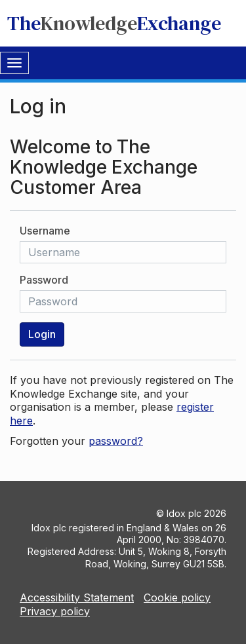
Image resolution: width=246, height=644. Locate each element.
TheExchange (114, 23)
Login (42, 334)
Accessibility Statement (77, 597)
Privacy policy (55, 611)
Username (45, 231)
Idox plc (184, 513)
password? (116, 441)
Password (44, 280)
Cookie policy (177, 597)
